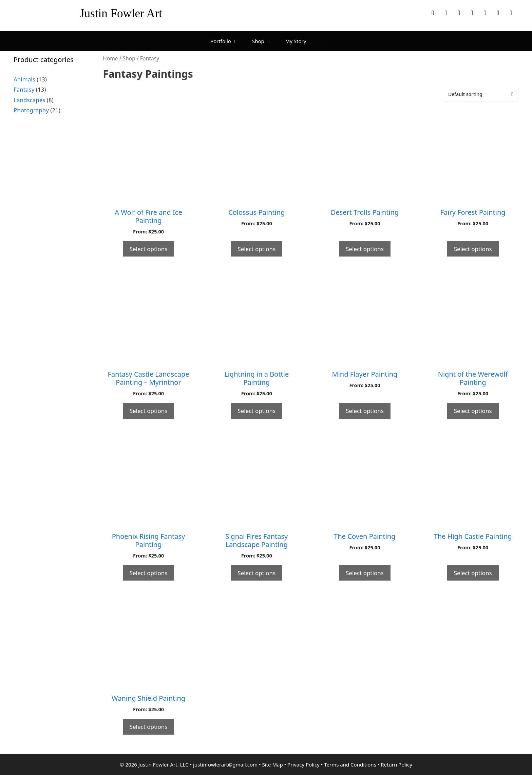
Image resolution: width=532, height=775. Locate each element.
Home (110, 58)
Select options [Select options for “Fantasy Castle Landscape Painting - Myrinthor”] (149, 411)
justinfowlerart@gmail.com (225, 764)
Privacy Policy (303, 764)
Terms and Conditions (350, 764)
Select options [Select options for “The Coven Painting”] (365, 573)
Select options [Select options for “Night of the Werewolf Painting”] (473, 411)
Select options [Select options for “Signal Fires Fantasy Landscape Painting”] (256, 573)
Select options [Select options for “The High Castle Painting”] (473, 573)
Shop (265, 41)
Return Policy (396, 764)
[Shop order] (481, 94)
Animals (24, 79)
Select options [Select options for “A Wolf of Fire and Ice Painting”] (149, 249)
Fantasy (24, 89)
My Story (296, 41)
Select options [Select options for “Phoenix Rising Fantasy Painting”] (149, 573)
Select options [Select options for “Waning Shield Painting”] (149, 727)
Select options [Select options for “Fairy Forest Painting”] (473, 249)
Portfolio (228, 41)
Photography (31, 110)
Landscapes (29, 100)
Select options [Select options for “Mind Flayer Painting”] (365, 411)
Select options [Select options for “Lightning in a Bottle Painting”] (256, 411)
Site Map (273, 764)
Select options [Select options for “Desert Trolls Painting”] (365, 249)
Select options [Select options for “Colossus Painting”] (256, 249)
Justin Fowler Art (121, 13)
